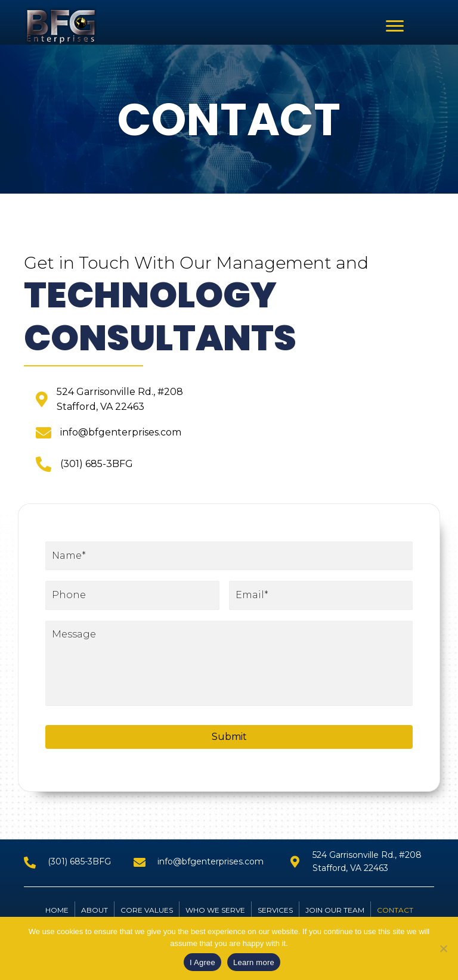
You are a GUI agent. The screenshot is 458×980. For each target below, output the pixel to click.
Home (57, 915)
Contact (395, 915)
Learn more (254, 962)
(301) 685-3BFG (97, 464)
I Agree (202, 962)
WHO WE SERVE (215, 915)
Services (275, 915)
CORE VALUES (147, 915)
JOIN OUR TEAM (335, 915)
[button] (395, 26)
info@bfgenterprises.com (121, 432)
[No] (443, 948)
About (95, 915)
